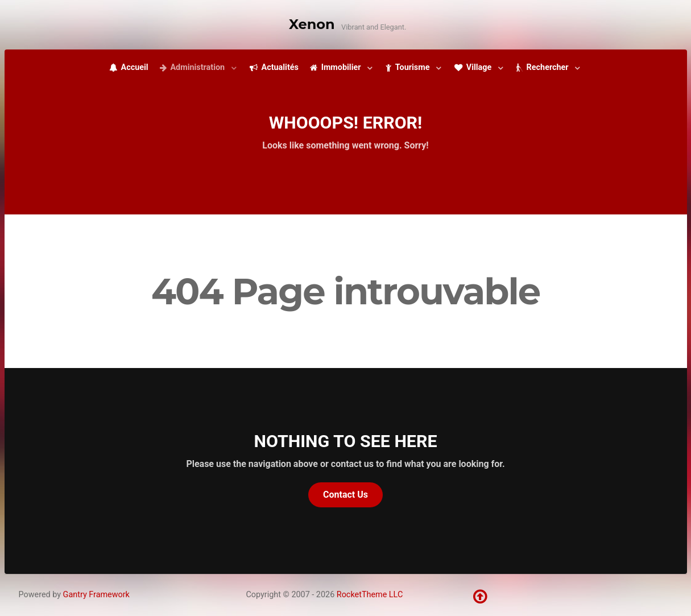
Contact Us (345, 495)
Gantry (96, 595)
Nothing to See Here (346, 441)
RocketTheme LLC (370, 595)
